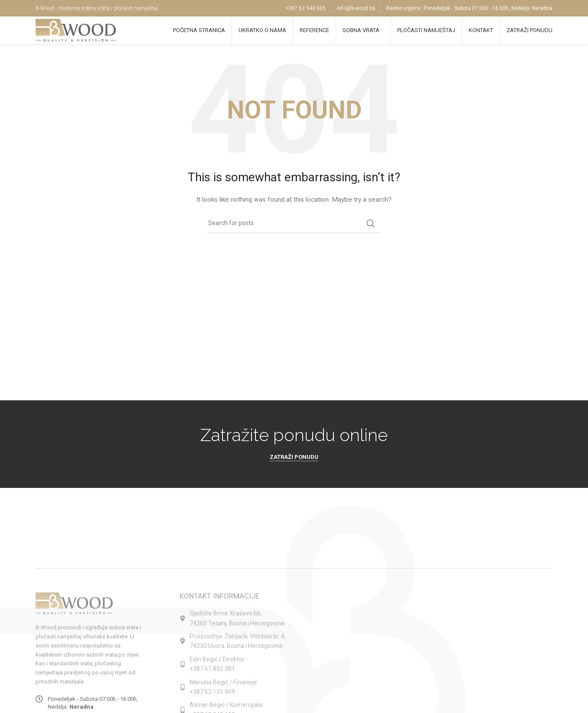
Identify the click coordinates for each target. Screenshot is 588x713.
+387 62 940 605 (305, 9)
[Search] (294, 232)
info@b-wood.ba (356, 9)
